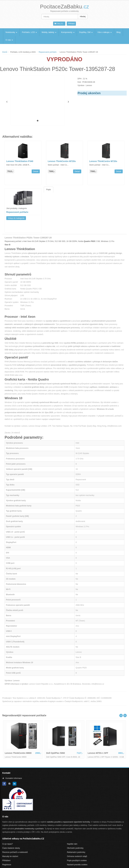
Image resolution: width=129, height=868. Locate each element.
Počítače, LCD (29, 32)
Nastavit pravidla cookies (77, 865)
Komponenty (68, 32)
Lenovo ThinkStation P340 (20, 161)
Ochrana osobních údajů (77, 856)
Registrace (7, 865)
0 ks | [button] (59, 24)
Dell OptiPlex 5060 (56, 753)
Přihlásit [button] (71, 24)
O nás (9, 40)
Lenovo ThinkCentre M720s (62, 161)
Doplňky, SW (86, 32)
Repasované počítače (48, 52)
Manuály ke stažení (10, 856)
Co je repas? (8, 844)
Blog (118, 32)
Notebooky (11, 32)
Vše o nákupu (105, 32)
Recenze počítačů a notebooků (15, 852)
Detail (36, 171)
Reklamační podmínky (76, 852)
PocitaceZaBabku (64, 7)
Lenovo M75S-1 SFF (98, 753)
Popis (49, 190)
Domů (5, 52)
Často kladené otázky (11, 848)
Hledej (83, 16)
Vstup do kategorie (16, 218)
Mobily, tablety (49, 32)
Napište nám (72, 844)
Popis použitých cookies (77, 860)
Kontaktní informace (14, 778)
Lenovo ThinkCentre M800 (18, 753)
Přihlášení (6, 860)
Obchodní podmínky (75, 848)
